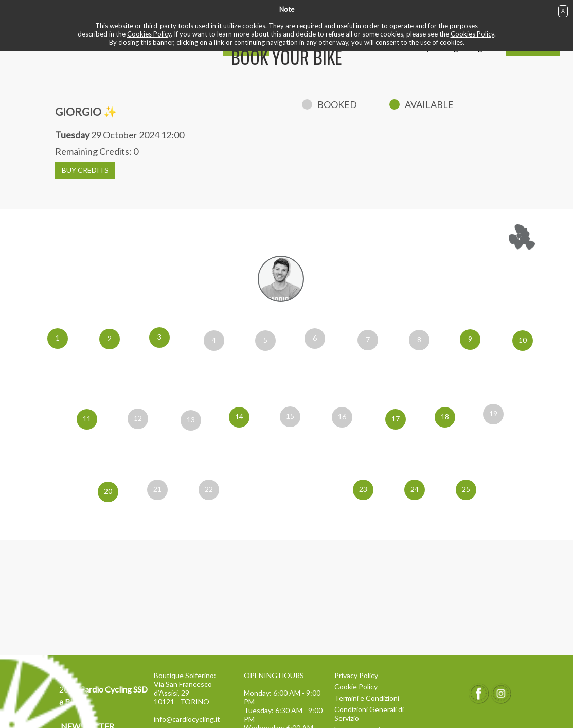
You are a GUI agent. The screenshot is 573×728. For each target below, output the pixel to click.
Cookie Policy (356, 687)
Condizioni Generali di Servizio (369, 714)
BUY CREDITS (85, 170)
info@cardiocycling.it (187, 719)
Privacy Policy (356, 675)
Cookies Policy (149, 34)
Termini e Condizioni (367, 698)
